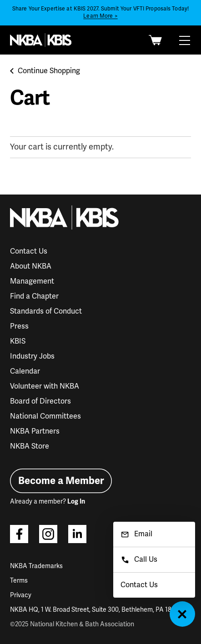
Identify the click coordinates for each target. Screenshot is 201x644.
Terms (19, 581)
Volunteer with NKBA (45, 386)
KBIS (18, 341)
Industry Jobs (32, 356)
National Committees (45, 416)
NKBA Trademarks (36, 566)
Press (19, 326)
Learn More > (100, 16)
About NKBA (31, 266)
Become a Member (61, 481)
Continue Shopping (45, 71)
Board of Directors (40, 401)
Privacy (21, 595)
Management (32, 281)
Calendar (25, 371)
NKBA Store (30, 446)
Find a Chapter (34, 296)
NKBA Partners (35, 431)
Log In (76, 502)
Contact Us (29, 251)
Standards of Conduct (46, 311)
